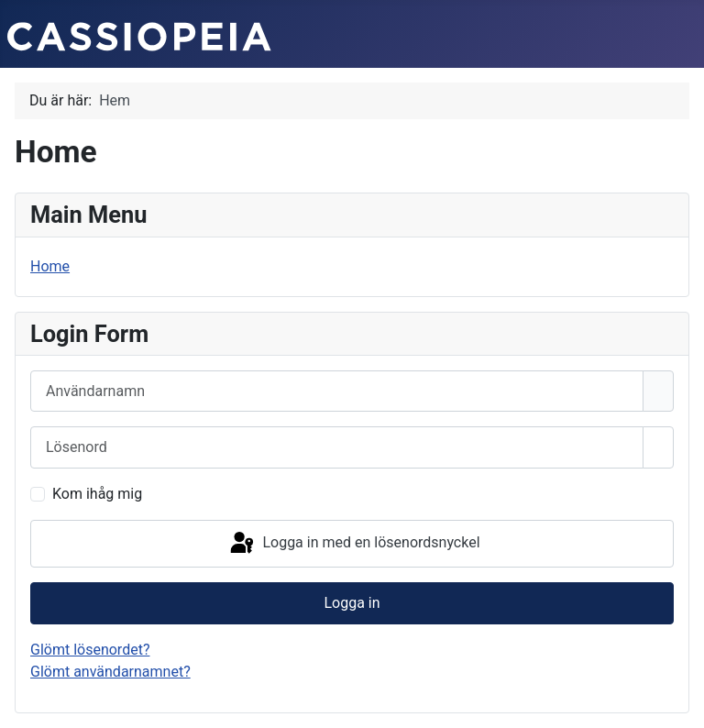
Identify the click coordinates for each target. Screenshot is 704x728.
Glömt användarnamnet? (110, 672)
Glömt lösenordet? (90, 650)
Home (50, 266)
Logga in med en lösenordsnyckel (353, 544)
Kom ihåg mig (97, 494)
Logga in (352, 603)
